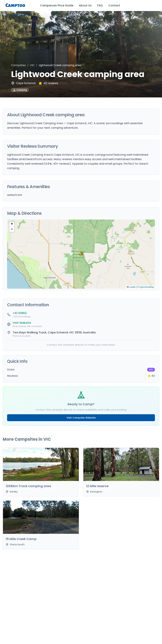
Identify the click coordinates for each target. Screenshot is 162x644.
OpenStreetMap (147, 287)
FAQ (100, 5)
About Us (85, 5)
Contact (114, 5)
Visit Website (22, 323)
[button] (81, 254)
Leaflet (131, 287)
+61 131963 (20, 313)
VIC (32, 65)
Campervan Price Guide (57, 5)
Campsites (18, 65)
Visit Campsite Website (81, 418)
